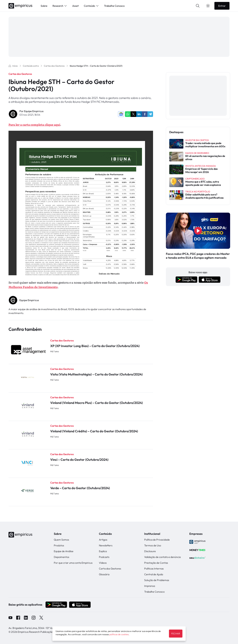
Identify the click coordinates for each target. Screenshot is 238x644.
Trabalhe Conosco (114, 6)
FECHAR (176, 634)
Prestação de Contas (156, 563)
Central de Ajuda (154, 574)
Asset (75, 6)
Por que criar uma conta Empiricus (73, 563)
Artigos (103, 540)
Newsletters (106, 545)
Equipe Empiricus (34, 111)
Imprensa (150, 586)
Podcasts (104, 557)
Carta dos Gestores (110, 569)
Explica (103, 551)
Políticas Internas (154, 569)
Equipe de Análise (64, 551)
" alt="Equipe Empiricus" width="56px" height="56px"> (13, 300)
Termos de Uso (153, 545)
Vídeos (103, 563)
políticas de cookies (119, 634)
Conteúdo (91, 6)
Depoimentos (62, 557)
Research (60, 6)
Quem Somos (61, 540)
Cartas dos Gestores (20, 74)
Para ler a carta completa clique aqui (34, 125)
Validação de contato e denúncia (162, 557)
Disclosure (150, 551)
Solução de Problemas (157, 580)
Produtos (59, 545)
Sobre (44, 6)
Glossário (104, 574)
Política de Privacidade (157, 540)
